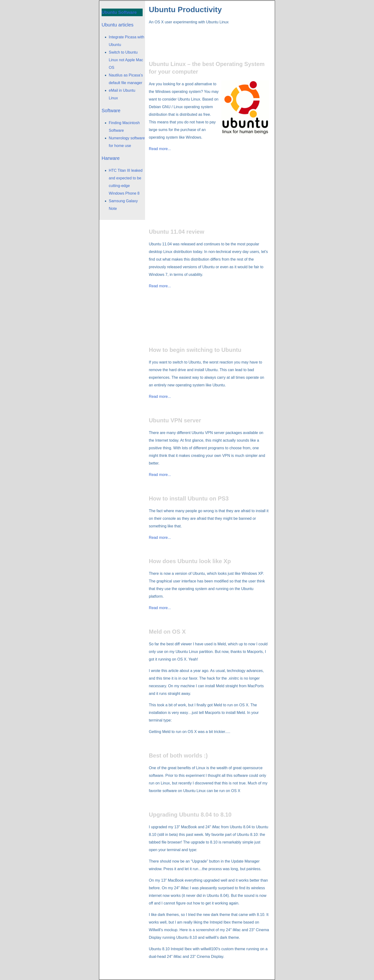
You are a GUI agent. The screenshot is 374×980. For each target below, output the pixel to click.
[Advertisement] (209, 37)
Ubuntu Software (119, 12)
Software (111, 111)
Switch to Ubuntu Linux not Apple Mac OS (126, 60)
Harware (111, 158)
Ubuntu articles (117, 25)
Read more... (160, 149)
